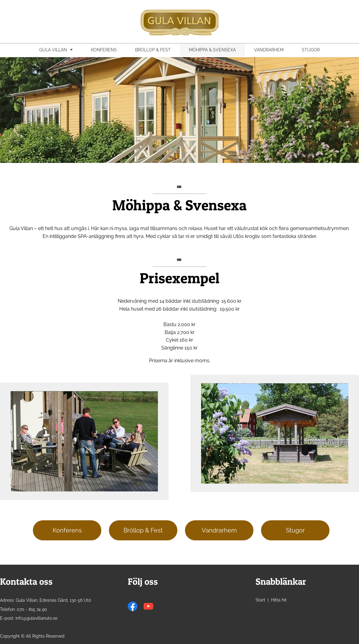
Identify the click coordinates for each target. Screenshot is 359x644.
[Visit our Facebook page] (133, 606)
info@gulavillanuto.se (37, 618)
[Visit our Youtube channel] (148, 606)
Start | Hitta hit (271, 600)
